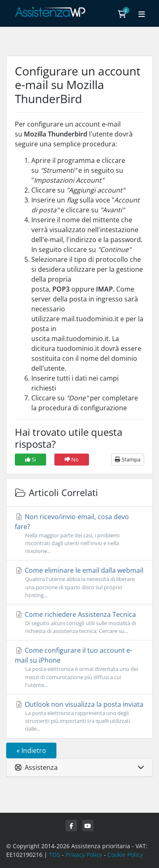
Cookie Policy (125, 855)
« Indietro (31, 750)
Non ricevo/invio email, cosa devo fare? (79, 534)
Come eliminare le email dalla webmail (79, 582)
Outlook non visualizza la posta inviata (79, 716)
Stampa (128, 459)
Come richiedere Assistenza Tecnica (79, 622)
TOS (55, 855)
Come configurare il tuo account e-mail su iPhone (79, 667)
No (72, 459)
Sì (30, 459)
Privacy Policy (84, 855)
